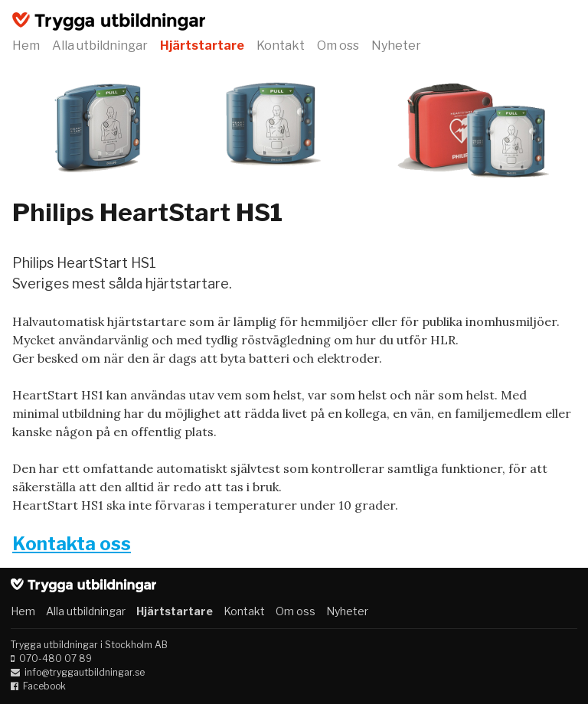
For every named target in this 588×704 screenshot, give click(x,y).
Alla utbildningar (100, 46)
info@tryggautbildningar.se (85, 672)
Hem (26, 46)
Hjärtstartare (202, 46)
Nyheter (396, 46)
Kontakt (281, 46)
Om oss (338, 46)
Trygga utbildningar (109, 21)
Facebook (44, 686)
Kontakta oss (72, 544)
